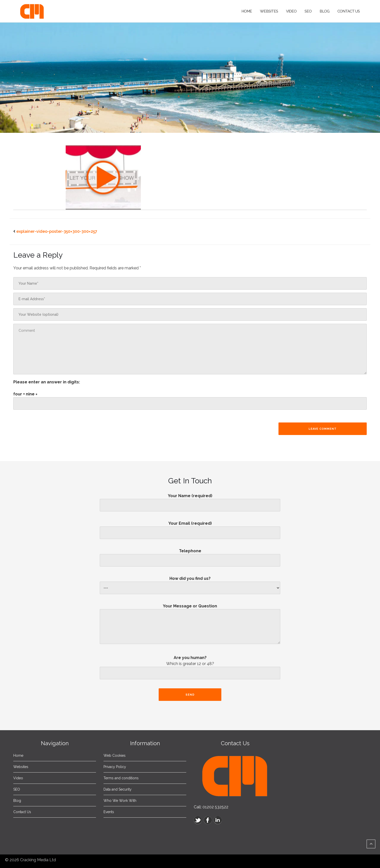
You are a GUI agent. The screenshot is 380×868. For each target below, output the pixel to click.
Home (247, 11)
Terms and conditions (121, 778)
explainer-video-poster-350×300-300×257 (57, 231)
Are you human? (190, 669)
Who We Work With (120, 801)
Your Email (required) (190, 528)
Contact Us (349, 11)
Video (291, 11)
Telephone (190, 556)
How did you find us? (190, 583)
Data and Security (118, 789)
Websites (269, 11)
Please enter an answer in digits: (47, 382)
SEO (308, 11)
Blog (324, 11)
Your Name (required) (190, 500)
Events (109, 812)
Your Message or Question (190, 626)
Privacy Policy (115, 767)
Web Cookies (115, 755)
